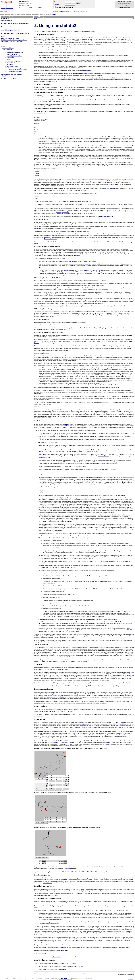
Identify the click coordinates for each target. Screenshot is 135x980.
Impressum (4, 11)
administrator (86, 71)
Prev (36, 19)
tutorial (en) (45, 711)
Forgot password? (125, 7)
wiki (64, 969)
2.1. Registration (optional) (44, 35)
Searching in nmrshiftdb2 (15, 56)
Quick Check (21, 14)
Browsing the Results (63, 212)
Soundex (66, 270)
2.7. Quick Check (40, 706)
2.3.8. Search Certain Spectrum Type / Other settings (49, 332)
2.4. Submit (38, 421)
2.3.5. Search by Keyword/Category (44, 309)
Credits (4, 76)
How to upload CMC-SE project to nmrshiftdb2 (15, 33)
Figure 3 (109, 742)
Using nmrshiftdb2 (6, 20)
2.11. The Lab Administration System (48, 898)
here (40, 267)
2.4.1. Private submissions (41, 645)
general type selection (108, 189)
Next (133, 19)
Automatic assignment (14, 61)
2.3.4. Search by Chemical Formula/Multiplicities (48, 278)
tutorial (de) (52, 711)
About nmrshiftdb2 (8, 48)
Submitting (10, 58)
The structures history (14, 68)
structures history (103, 456)
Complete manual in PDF (8, 79)
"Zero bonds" (38, 231)
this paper (69, 869)
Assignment (36, 14)
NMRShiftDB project (65, 979)
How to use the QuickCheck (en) (10, 27)
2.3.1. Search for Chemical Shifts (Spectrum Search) (48, 109)
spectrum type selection (106, 216)
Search (8, 14)
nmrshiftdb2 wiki (63, 951)
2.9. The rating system (42, 875)
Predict (29, 14)
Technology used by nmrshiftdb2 (12, 74)
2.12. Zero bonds (40, 954)
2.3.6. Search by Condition (41, 319)
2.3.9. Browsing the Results (42, 353)
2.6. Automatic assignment (44, 689)
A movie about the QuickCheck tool (11, 41)
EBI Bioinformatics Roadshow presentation (14, 40)
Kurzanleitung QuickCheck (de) (10, 30)
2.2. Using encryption (42, 84)
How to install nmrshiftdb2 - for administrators (15, 23)
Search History (64, 74)
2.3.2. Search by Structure (41, 219)
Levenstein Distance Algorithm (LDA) (88, 270)
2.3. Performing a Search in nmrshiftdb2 (49, 92)
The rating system (12, 66)
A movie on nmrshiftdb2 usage (10, 38)
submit (128, 672)
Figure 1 (57, 742)
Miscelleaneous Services (15, 71)
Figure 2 (64, 742)
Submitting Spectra (52, 694)
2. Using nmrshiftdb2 (55, 26)
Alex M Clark (57, 957)
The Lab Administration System (17, 69)
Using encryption (12, 54)
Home (2, 14)
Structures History (78, 74)
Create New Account (125, 2)
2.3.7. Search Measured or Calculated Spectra (47, 325)
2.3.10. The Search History (41, 407)
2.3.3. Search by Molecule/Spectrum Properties (47, 246)
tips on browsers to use (81, 11)
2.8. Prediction (39, 719)
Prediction (10, 64)
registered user (68, 424)
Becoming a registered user (15, 53)
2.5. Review (38, 665)
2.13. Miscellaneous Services (44, 960)
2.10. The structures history (44, 886)
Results (14, 14)
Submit (43, 14)
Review (49, 14)
